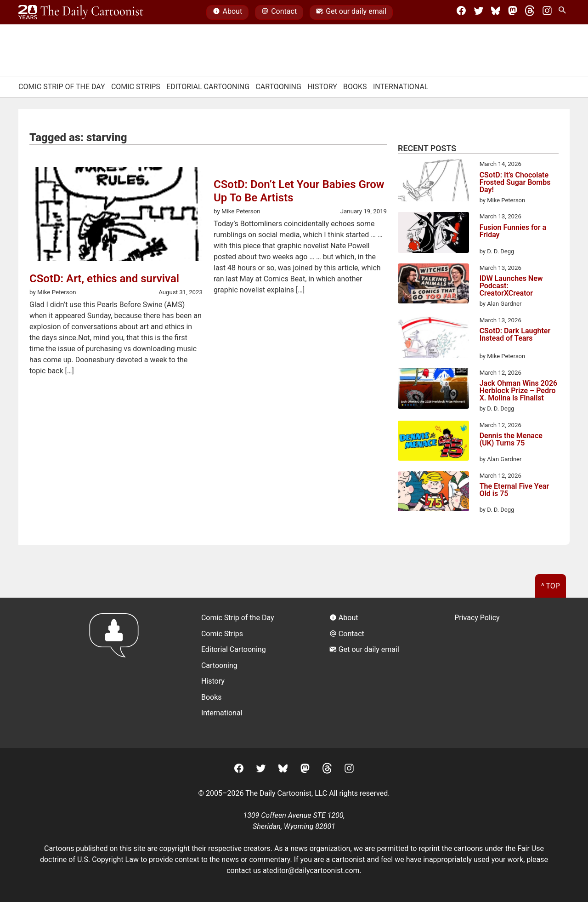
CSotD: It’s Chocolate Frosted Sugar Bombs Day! (515, 183)
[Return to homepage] (117, 673)
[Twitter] (479, 12)
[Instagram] (547, 12)
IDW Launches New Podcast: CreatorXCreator (511, 286)
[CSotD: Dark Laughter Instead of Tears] (433, 338)
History (322, 87)
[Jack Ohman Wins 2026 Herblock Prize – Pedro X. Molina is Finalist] (433, 390)
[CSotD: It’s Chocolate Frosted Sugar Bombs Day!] (433, 182)
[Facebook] (461, 12)
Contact (279, 12)
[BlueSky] (496, 12)
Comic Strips (136, 87)
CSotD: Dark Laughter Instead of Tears (515, 335)
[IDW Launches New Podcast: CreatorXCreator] (433, 285)
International (401, 87)
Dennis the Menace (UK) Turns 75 (511, 440)
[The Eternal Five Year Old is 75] (433, 493)
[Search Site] (564, 12)
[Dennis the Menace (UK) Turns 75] (433, 442)
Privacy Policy (477, 618)
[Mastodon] (513, 12)
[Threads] (530, 12)
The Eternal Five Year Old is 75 (514, 490)
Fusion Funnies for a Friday (513, 231)
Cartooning (278, 87)
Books (355, 87)
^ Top (551, 586)
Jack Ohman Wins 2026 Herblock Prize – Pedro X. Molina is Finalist (519, 391)
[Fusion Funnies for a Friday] (433, 234)
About (227, 12)
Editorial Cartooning (208, 87)
